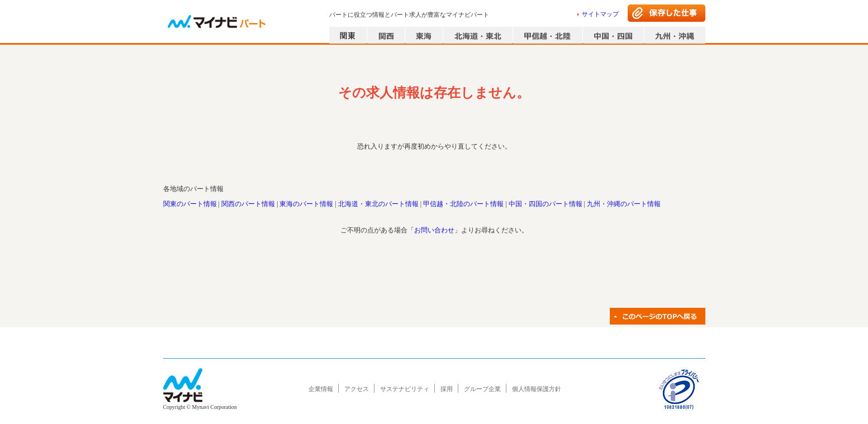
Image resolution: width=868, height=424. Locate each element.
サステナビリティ (405, 389)
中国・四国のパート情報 (546, 204)
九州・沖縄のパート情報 (624, 204)
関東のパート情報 (190, 204)
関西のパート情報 (248, 204)
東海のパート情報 (306, 204)
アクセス (357, 389)
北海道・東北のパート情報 (378, 204)
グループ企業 (482, 389)
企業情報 (321, 389)
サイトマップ (600, 14)
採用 (447, 389)
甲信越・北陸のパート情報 (463, 204)
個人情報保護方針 (537, 389)
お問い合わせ (434, 230)
